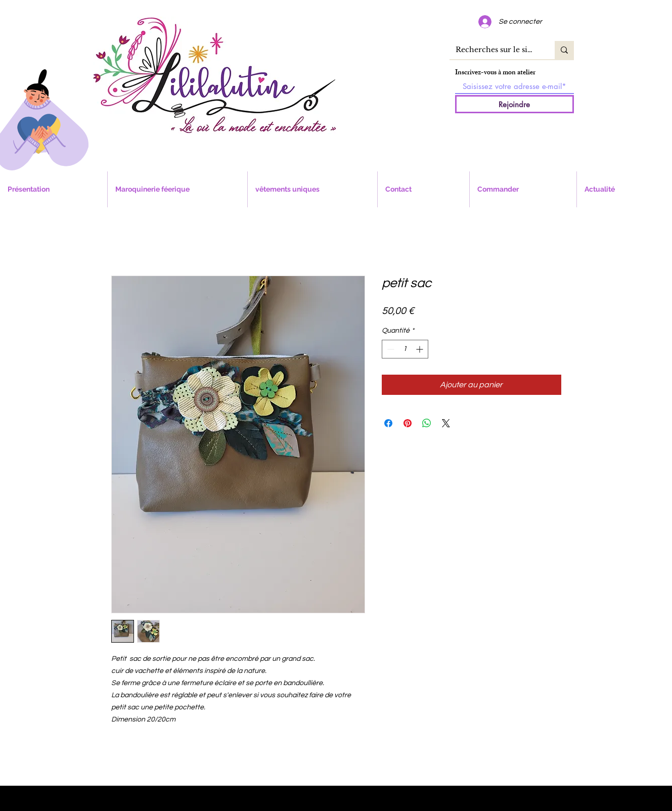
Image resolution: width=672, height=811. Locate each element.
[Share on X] (446, 423)
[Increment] (420, 349)
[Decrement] (390, 349)
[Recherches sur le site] (495, 50)
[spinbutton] (405, 349)
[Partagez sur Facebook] (388, 423)
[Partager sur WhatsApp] (427, 423)
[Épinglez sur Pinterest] (408, 423)
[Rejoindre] (514, 104)
